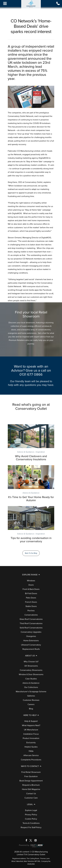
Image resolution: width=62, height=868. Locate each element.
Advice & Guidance (31, 683)
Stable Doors (31, 606)
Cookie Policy (31, 819)
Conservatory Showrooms (31, 670)
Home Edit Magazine (31, 789)
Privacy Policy (31, 815)
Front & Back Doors (31, 589)
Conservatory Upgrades (31, 632)
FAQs (31, 751)
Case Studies (31, 679)
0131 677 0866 (31, 375)
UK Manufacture (31, 730)
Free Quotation (31, 776)
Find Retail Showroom (31, 772)
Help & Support (31, 721)
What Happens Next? (31, 725)
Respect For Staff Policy (31, 827)
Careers (31, 704)
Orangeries (31, 636)
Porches (31, 611)
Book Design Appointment (31, 781)
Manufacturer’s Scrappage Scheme (31, 692)
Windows (31, 581)
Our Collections (31, 687)
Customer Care (31, 798)
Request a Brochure (31, 785)
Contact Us (31, 794)
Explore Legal (31, 810)
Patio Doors (31, 598)
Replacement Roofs (31, 649)
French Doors (31, 602)
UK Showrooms (31, 666)
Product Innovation (31, 738)
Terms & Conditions (31, 823)
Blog (31, 709)
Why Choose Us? (31, 662)
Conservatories (31, 615)
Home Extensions (31, 641)
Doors (31, 585)
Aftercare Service (31, 755)
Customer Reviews (31, 700)
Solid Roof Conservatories (31, 628)
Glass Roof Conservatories (31, 619)
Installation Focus (31, 734)
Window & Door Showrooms (31, 674)
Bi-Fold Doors (31, 593)
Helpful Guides (31, 747)
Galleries (31, 696)
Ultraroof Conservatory (31, 645)
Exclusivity (31, 743)
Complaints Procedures (31, 760)
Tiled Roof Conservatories (31, 623)
